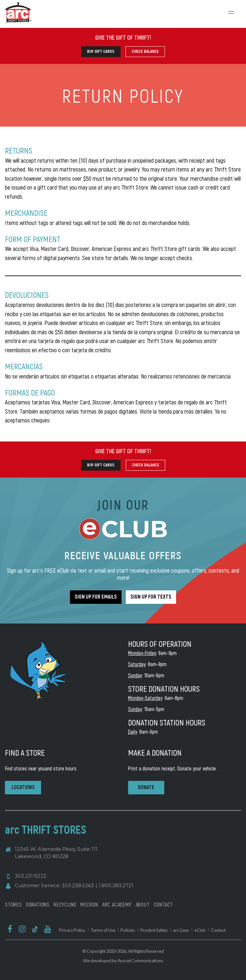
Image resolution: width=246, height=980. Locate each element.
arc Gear (181, 930)
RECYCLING (65, 904)
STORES (13, 904)
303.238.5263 (78, 885)
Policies (128, 930)
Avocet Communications (140, 961)
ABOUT (143, 904)
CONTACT (164, 904)
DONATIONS (38, 904)
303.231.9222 (31, 876)
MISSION (89, 904)
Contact (218, 930)
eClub (200, 930)
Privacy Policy (72, 930)
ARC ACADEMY (117, 904)
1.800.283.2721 (116, 885)
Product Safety (154, 930)
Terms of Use (103, 930)
